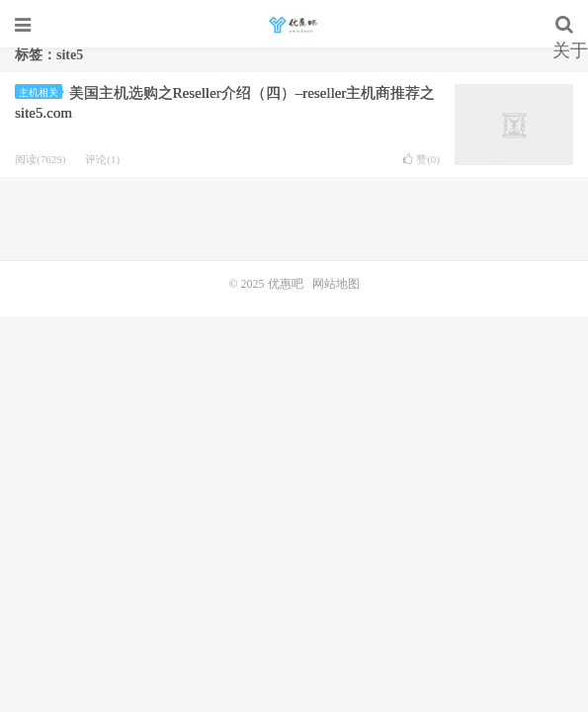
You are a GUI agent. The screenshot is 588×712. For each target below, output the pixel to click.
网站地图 (336, 284)
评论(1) (102, 159)
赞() (421, 160)
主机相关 (41, 92)
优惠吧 (294, 25)
